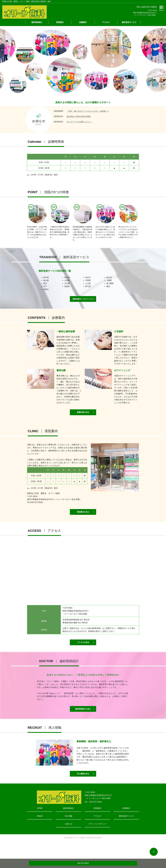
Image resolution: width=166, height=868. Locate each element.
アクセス (106, 22)
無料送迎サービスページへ (83, 301)
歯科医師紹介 (37, 22)
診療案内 (83, 22)
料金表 (40, 832)
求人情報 (69, 832)
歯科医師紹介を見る (83, 721)
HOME (40, 824)
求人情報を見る (83, 789)
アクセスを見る (83, 652)
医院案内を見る (83, 519)
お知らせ (69, 839)
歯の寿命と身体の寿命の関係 (79, 116)
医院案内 (60, 22)
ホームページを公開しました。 (80, 122)
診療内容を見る (83, 417)
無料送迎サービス (129, 22)
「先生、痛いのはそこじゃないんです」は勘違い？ (88, 111)
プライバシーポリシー (97, 839)
